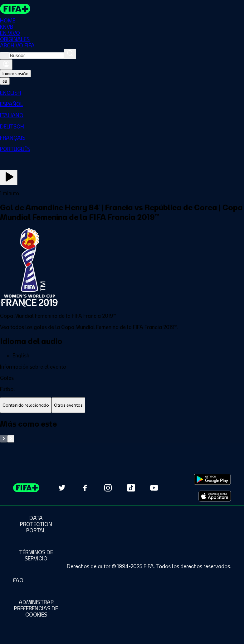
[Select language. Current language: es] (5, 81)
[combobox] (36, 56)
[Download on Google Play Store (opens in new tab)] (212, 479)
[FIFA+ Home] (15, 9)
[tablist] (122, 405)
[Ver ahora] (9, 177)
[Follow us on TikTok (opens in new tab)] (131, 488)
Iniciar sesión (15, 74)
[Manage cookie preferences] (36, 608)
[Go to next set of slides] (11, 439)
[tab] (26, 405)
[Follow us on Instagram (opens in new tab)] (108, 488)
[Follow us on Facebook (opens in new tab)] (85, 488)
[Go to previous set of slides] (4, 439)
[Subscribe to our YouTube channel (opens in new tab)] (154, 488)
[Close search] (5, 56)
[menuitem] (122, 93)
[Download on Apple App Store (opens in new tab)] (215, 496)
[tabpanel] (122, 431)
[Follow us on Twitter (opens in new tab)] (62, 488)
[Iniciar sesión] (6, 65)
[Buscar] (70, 54)
